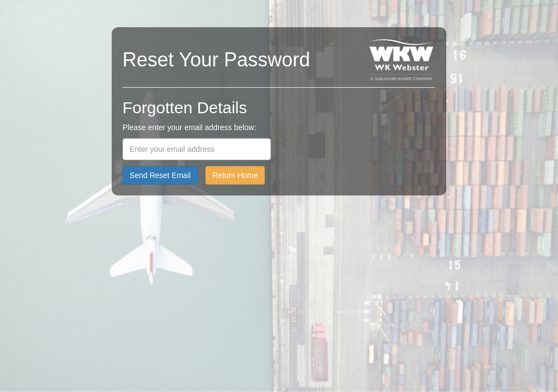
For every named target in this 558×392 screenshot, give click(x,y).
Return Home (235, 175)
